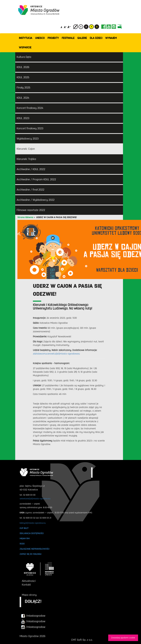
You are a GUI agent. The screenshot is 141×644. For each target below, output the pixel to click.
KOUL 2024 (23, 98)
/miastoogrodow (33, 616)
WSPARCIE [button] (25, 47)
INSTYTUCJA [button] (26, 38)
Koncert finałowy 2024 (30, 108)
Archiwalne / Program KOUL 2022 (36, 179)
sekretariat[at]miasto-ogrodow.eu (35, 499)
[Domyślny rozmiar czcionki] (62, 27)
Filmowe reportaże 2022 (31, 210)
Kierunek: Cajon (26, 149)
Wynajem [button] (111, 38)
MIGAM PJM (25, 539)
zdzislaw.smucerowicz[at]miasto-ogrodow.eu (56, 354)
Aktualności (29, 581)
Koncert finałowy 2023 (30, 128)
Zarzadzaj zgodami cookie (123, 638)
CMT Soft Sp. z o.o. (82, 640)
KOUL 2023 (23, 118)
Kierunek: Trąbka (26, 159)
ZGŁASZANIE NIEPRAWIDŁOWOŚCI (34, 549)
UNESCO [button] (40, 38)
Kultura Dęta (24, 57)
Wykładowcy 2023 (28, 139)
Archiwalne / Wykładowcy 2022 (36, 200)
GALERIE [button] (82, 38)
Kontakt (26, 585)
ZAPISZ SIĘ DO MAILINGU (30, 554)
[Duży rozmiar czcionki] (69, 27)
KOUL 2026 (23, 67)
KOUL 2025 (23, 77)
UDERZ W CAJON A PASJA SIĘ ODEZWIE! (56, 217)
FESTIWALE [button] (68, 38)
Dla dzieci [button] (96, 38)
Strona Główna (25, 217)
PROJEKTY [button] (53, 38)
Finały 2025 (23, 88)
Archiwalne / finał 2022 (30, 190)
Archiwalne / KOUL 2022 (31, 169)
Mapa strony (29, 595)
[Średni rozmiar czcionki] (65, 27)
